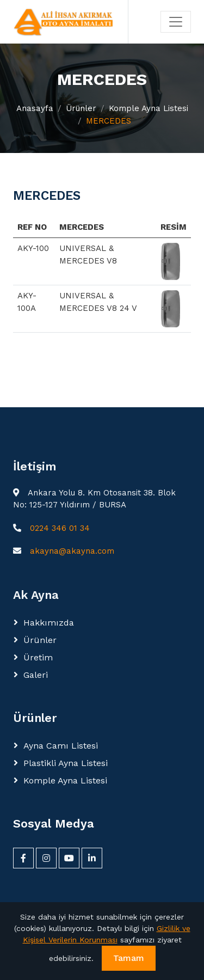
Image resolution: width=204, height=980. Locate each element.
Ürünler (81, 108)
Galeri (36, 675)
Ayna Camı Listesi (61, 746)
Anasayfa (35, 108)
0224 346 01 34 (60, 528)
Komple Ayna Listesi (149, 108)
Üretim (38, 657)
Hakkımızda (49, 623)
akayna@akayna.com (72, 551)
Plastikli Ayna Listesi (66, 763)
